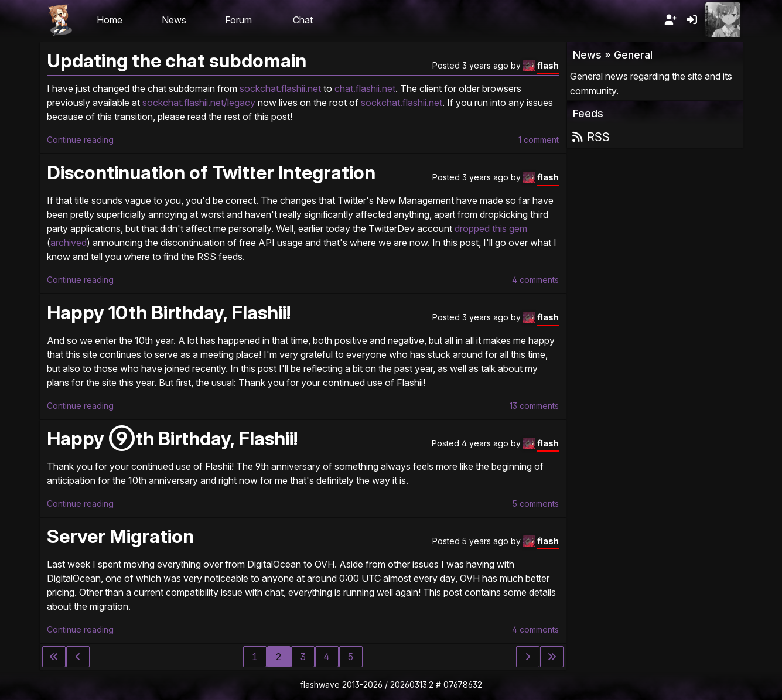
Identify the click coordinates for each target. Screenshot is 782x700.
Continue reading (80, 140)
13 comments (534, 406)
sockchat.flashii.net (280, 88)
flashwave (320, 684)
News (174, 20)
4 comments (535, 280)
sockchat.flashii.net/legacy (199, 103)
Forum (238, 20)
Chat (303, 20)
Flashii (60, 20)
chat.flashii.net (365, 88)
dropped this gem (491, 228)
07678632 (463, 684)
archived (69, 243)
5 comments (536, 503)
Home (110, 20)
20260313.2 (412, 684)
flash (548, 65)
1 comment (539, 140)
